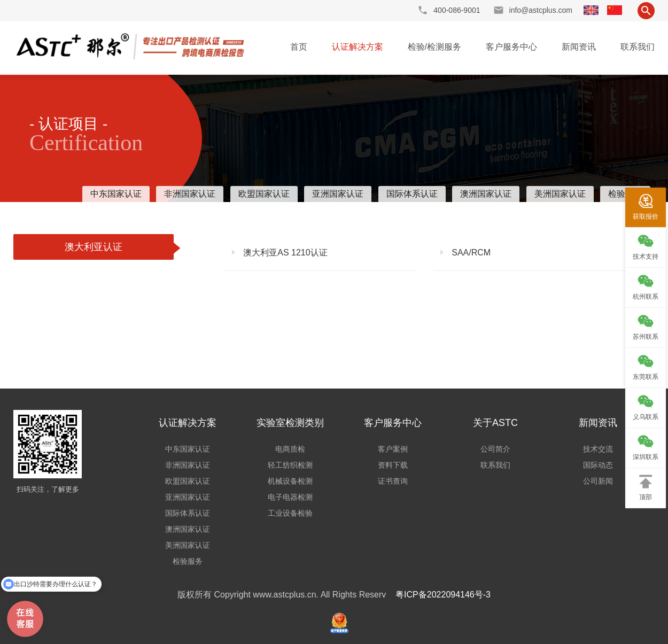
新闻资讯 (579, 47)
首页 (299, 47)
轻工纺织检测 (290, 465)
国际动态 (598, 465)
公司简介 (495, 449)
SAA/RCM (470, 253)
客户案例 (393, 449)
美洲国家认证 (560, 194)
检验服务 (188, 561)
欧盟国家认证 (264, 194)
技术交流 (598, 449)
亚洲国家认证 (338, 194)
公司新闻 (598, 481)
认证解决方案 (358, 47)
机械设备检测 (290, 481)
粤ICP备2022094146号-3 (443, 595)
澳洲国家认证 (486, 194)
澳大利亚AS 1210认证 (284, 253)
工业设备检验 (290, 513)
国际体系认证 (412, 194)
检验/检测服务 (434, 47)
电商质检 (290, 449)
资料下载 (393, 465)
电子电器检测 (290, 497)
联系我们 (638, 47)
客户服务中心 (511, 47)
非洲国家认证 (190, 194)
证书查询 (393, 481)
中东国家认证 (116, 194)
